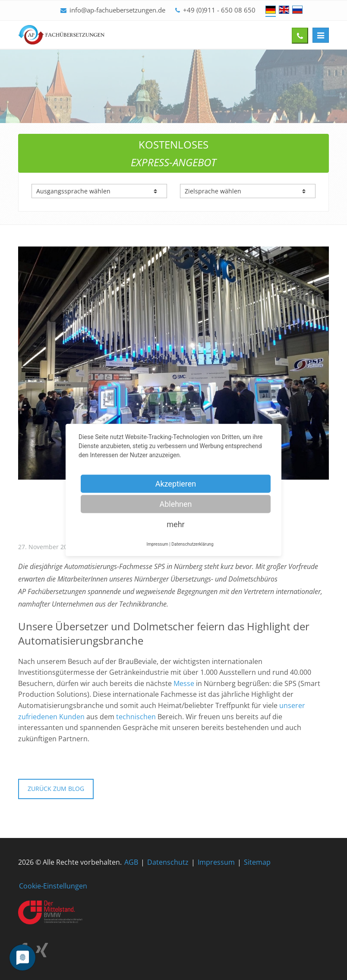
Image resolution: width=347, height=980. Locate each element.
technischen (136, 717)
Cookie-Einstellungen (53, 886)
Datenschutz (168, 862)
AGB (131, 862)
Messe (184, 683)
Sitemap (257, 862)
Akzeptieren (176, 484)
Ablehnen (175, 504)
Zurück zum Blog (56, 789)
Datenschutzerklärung (192, 544)
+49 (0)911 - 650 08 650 (219, 10)
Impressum (216, 862)
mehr (175, 524)
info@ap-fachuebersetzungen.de (117, 10)
